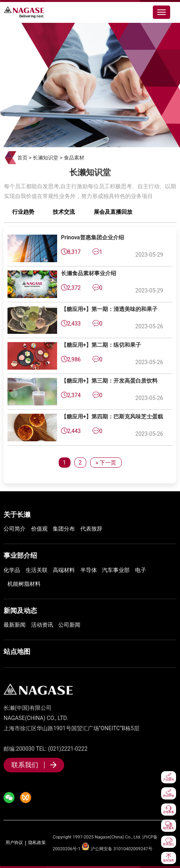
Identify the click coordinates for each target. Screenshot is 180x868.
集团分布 (64, 529)
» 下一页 (106, 463)
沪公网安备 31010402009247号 (117, 849)
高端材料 (64, 570)
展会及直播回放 (113, 212)
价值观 (39, 529)
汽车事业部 (116, 570)
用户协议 (14, 843)
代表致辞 (91, 529)
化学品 (12, 570)
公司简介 (15, 529)
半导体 (89, 570)
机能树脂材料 (24, 584)
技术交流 (64, 212)
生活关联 (37, 570)
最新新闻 (15, 625)
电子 (141, 570)
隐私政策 (37, 843)
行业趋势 (23, 212)
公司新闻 (69, 625)
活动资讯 (42, 625)
